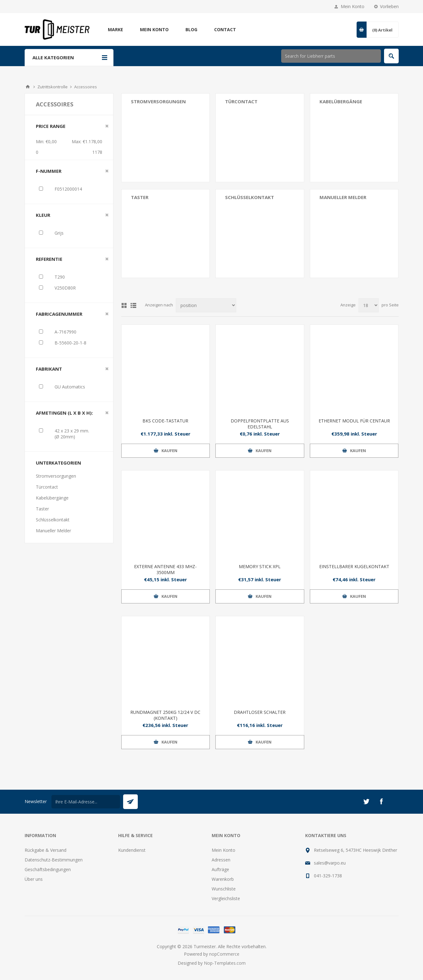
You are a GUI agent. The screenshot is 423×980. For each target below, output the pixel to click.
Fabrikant (49, 369)
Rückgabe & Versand (46, 850)
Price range (51, 126)
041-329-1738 (328, 876)
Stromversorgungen (158, 101)
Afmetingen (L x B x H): (64, 413)
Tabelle (124, 305)
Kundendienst (132, 850)
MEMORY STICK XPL (260, 566)
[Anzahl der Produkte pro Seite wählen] (369, 305)
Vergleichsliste (226, 898)
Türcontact (241, 101)
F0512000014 (68, 189)
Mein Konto (353, 6)
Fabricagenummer (59, 314)
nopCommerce (224, 954)
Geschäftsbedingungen (48, 869)
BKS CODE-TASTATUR (165, 421)
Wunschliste (224, 889)
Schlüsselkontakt (250, 197)
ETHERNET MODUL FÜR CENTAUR (354, 421)
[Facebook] (381, 802)
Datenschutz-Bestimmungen (54, 860)
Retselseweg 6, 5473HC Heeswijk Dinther (356, 850)
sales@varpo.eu (330, 863)
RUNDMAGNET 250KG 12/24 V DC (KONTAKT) (165, 715)
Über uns (34, 879)
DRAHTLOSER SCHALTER (260, 712)
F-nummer (49, 171)
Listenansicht (133, 305)
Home (28, 87)
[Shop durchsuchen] (331, 56)
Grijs (59, 233)
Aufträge (220, 869)
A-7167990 (65, 332)
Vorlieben (389, 6)
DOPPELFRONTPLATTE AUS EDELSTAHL (260, 424)
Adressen (221, 860)
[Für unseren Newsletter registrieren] (86, 802)
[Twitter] (366, 802)
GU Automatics (70, 387)
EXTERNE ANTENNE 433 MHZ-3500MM (165, 569)
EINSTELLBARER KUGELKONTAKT (354, 566)
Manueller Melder (343, 197)
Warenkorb (223, 879)
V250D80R (65, 288)
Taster (140, 197)
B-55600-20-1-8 (70, 343)
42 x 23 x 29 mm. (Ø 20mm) (72, 434)
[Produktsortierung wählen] (206, 305)
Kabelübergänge (341, 101)
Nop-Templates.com (225, 963)
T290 (60, 277)
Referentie (49, 259)
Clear (107, 126)
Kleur (43, 215)
